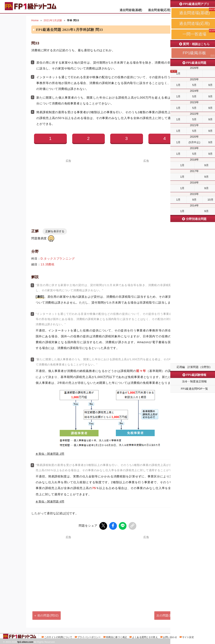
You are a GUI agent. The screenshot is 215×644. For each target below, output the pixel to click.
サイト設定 (188, 636)
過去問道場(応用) (159, 10)
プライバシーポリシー (89, 636)
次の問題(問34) (167, 615)
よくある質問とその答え (145, 636)
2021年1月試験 (53, 20)
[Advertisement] (69, 191)
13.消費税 (48, 264)
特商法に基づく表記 (116, 636)
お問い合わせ (170, 636)
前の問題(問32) (48, 615)
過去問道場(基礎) (131, 10)
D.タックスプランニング (58, 259)
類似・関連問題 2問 (51, 454)
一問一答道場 (185, 10)
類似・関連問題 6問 (51, 502)
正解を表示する (55, 231)
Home (35, 20)
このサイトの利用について (58, 636)
